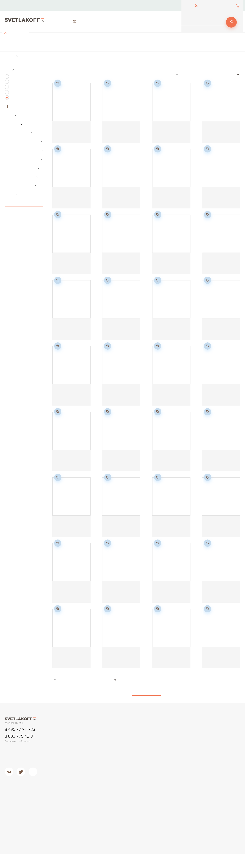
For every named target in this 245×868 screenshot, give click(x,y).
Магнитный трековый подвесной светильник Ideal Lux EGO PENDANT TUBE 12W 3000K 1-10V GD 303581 (70, 664)
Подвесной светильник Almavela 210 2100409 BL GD (70, 398)
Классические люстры (78, 748)
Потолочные (72, 771)
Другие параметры (21, 192)
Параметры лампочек (23, 148)
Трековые (115, 744)
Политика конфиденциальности (25, 802)
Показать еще (146, 694)
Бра (155, 736)
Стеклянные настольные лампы (216, 753)
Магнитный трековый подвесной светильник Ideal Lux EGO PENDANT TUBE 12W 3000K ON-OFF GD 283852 (120, 533)
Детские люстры (75, 757)
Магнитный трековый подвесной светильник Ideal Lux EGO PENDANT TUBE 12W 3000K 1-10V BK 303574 (220, 598)
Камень (157, 748)
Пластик (158, 753)
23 (231, 80)
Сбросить (24, 209)
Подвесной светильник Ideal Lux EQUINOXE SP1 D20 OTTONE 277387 (219, 398)
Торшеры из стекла (77, 827)
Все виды (16, 104)
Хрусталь (158, 771)
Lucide (113, 814)
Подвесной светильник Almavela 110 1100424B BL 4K (120, 201)
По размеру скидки (127, 76)
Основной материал (22, 174)
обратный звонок (14, 8)
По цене (77, 76)
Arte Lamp (114, 809)
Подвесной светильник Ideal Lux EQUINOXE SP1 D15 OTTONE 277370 (121, 332)
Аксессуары (17, 93)
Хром (112, 780)
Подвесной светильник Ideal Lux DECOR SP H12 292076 (219, 266)
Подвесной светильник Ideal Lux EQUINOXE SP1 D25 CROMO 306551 (69, 595)
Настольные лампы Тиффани (214, 748)
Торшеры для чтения (77, 800)
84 (89, 82)
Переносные (117, 753)
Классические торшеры (79, 814)
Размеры (14, 130)
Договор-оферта (16, 798)
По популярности (99, 76)
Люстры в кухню (74, 762)
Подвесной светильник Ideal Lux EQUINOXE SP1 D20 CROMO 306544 (169, 398)
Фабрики (114, 792)
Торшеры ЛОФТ (74, 805)
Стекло (157, 762)
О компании (111, 5)
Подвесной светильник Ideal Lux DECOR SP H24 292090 (119, 464)
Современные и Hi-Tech (211, 757)
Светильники (18, 88)
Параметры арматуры (23, 165)
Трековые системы (21, 98)
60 (81, 82)
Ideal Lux (114, 805)
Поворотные (20, 113)
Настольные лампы (209, 736)
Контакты (84, 5)
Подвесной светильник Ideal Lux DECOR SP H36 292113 (219, 529)
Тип (9, 76)
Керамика (159, 744)
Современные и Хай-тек (79, 818)
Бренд (12, 201)
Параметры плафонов (24, 157)
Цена (11, 122)
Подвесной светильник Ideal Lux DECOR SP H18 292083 (169, 332)
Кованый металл (163, 766)
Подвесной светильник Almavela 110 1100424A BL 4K (70, 201)
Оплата (138, 5)
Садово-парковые (120, 757)
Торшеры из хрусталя (78, 823)
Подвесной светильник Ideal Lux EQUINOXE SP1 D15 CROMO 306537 (71, 332)
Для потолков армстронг (124, 748)
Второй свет (72, 766)
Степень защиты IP (21, 183)
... (224, 80)
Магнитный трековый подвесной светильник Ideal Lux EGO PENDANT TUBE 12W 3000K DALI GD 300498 (220, 664)
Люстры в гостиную (76, 753)
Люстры (15, 83)
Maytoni (113, 800)
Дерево (158, 757)
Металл (113, 775)
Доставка (163, 5)
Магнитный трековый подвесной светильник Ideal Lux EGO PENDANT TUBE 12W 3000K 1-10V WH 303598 (120, 664)
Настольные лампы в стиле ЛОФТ (217, 762)
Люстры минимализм (77, 744)
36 (74, 82)
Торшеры (70, 792)
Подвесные (72, 775)
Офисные (203, 744)
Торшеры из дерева (77, 809)
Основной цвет (18, 139)
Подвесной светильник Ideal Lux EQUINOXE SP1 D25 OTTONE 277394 (119, 595)
